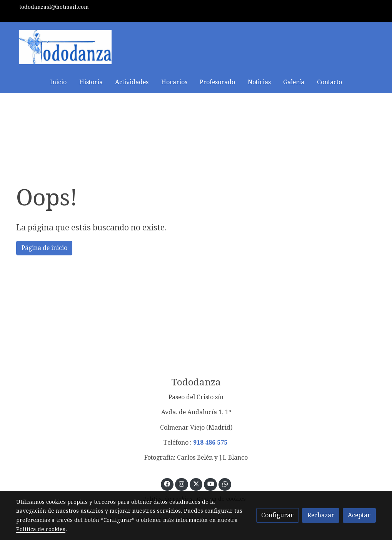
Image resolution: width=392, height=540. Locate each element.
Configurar (277, 515)
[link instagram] (182, 483)
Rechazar (321, 515)
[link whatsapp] (225, 483)
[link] (65, 47)
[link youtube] (211, 483)
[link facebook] (167, 483)
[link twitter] (196, 483)
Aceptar (359, 515)
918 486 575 (210, 442)
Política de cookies (41, 529)
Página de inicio (44, 248)
